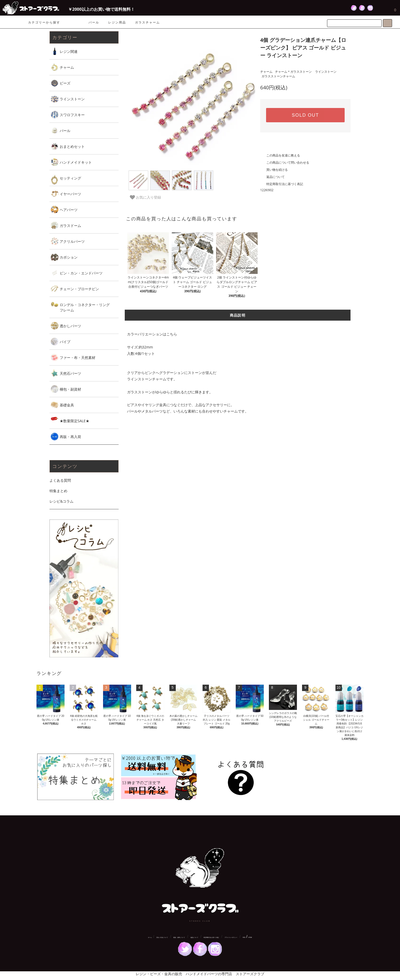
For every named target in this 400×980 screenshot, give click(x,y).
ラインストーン (326, 72)
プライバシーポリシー (231, 937)
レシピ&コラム (61, 501)
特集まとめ (58, 491)
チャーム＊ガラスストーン (293, 72)
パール (94, 22)
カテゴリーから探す (41, 22)
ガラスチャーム (147, 22)
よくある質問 (60, 480)
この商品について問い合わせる (285, 162)
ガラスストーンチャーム (278, 76)
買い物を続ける (274, 170)
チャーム (266, 72)
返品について (272, 177)
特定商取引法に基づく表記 (282, 184)
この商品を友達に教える (280, 155)
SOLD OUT (305, 115)
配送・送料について (179, 937)
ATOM (250, 937)
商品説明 (238, 315)
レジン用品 (117, 22)
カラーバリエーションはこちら (152, 334)
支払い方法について (162, 937)
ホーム (150, 937)
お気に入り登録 (145, 197)
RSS (244, 937)
